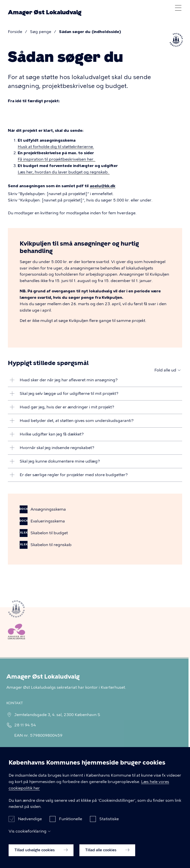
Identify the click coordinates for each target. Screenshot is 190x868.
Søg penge (41, 32)
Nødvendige (30, 827)
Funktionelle (71, 827)
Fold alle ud (165, 370)
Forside (15, 32)
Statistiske (109, 827)
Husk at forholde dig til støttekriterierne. (56, 147)
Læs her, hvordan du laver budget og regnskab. (64, 172)
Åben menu (178, 8)
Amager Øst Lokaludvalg (45, 12)
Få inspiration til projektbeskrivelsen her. (57, 159)
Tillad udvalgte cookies (41, 858)
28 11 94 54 (23, 725)
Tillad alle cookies (107, 858)
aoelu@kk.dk (102, 186)
